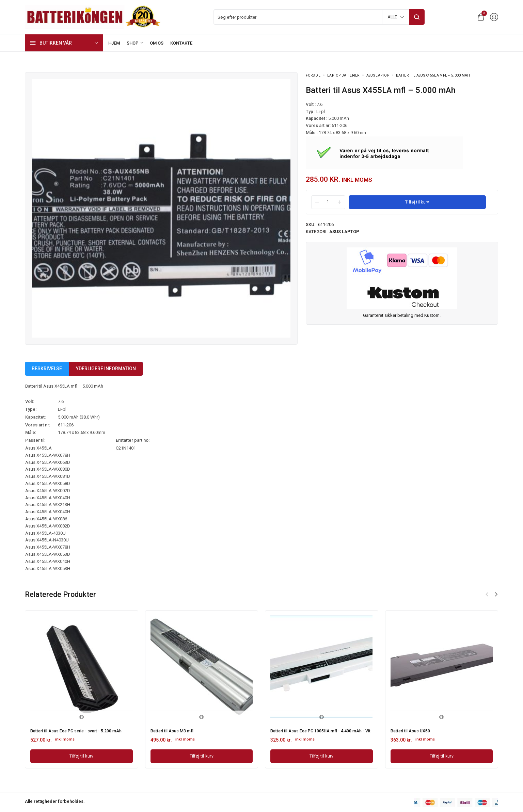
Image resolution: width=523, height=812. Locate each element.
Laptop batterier (343, 75)
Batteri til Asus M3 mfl (175, 731)
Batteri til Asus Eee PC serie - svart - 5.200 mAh (77, 733)
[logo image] (93, 17)
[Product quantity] (328, 202)
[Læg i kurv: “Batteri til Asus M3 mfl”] (202, 755)
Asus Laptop (378, 75)
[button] (496, 595)
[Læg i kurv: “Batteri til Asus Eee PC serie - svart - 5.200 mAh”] (82, 760)
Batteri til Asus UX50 (413, 731)
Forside (313, 75)
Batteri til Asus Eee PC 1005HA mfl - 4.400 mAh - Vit (316, 733)
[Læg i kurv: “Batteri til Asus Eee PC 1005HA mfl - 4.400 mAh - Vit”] (322, 760)
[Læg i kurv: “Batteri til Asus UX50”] (442, 755)
